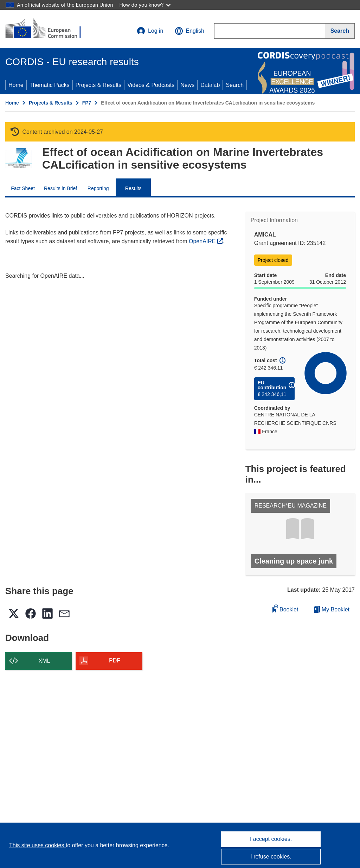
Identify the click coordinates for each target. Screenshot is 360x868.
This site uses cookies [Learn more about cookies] (37, 845)
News (187, 85)
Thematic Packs (50, 85)
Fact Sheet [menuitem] (23, 188)
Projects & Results (99, 85)
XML (44, 661)
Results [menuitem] (133, 188)
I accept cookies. (271, 839)
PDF (115, 661)
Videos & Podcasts (151, 85)
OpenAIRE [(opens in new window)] (203, 241)
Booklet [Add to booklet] (285, 608)
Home (16, 85)
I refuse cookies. (271, 857)
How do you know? (145, 5)
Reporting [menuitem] (98, 188)
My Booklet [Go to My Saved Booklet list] (332, 609)
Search (235, 85)
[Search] (340, 31)
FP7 (87, 103)
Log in (150, 31)
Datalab (210, 85)
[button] (189, 31)
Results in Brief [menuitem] (60, 188)
